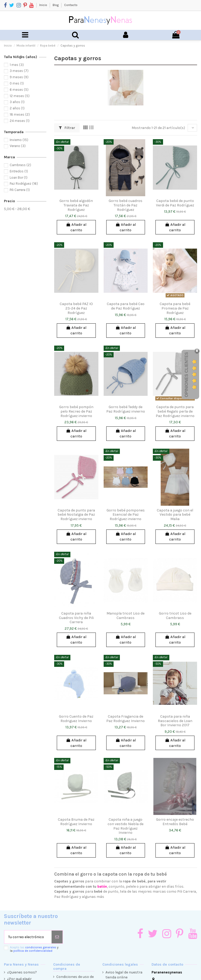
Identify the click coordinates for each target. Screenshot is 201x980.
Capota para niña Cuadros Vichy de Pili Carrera (76, 618)
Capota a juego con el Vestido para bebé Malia (175, 515)
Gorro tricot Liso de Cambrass (175, 616)
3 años (17, 102)
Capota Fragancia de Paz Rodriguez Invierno (125, 719)
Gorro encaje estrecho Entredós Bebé (175, 822)
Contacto (71, 5)
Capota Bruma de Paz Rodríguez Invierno (76, 822)
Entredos (19, 171)
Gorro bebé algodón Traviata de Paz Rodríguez (76, 205)
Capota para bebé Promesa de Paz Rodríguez (175, 308)
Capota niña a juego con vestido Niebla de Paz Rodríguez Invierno (125, 826)
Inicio (44, 5)
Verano (18, 146)
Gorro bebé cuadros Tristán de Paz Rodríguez (125, 205)
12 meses (20, 96)
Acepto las (34, 949)
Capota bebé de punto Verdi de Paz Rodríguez (175, 203)
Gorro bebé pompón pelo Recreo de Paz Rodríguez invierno (76, 411)
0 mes (17, 83)
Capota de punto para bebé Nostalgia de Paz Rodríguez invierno (76, 515)
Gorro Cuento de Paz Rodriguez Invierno (76, 719)
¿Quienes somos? (22, 972)
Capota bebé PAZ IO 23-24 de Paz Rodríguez (76, 308)
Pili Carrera (20, 190)
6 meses (19, 90)
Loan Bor (19, 178)
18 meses (20, 114)
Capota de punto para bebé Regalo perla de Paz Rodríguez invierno (175, 411)
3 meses (19, 71)
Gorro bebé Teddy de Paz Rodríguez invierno (126, 409)
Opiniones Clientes (186, 375)
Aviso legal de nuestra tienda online (124, 975)
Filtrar (67, 128)
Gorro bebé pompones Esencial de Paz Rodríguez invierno (126, 515)
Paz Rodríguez (24, 184)
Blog (56, 5)
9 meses (19, 77)
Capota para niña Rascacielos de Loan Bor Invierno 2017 (175, 721)
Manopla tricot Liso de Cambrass (125, 616)
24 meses (20, 121)
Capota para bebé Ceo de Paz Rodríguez (126, 306)
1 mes (17, 65)
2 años (17, 108)
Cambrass (20, 165)
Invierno (19, 140)
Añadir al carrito (76, 227)
